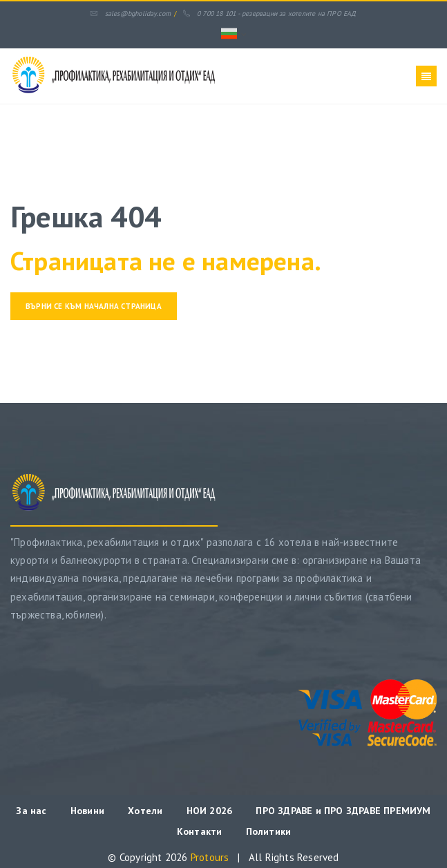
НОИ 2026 (211, 811)
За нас (31, 811)
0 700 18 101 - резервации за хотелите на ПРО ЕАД (270, 13)
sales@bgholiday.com (131, 13)
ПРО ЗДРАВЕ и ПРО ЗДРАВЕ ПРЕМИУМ (343, 811)
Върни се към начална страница (94, 306)
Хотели (145, 811)
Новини (87, 811)
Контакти (200, 831)
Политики (269, 831)
